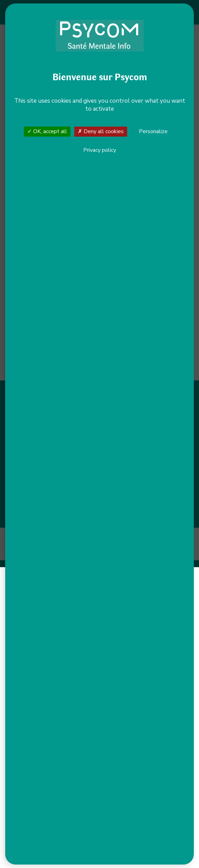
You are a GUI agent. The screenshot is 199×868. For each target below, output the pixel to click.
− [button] (23, 238)
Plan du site (107, 538)
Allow (65, 68)
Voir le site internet (67, 180)
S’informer (143, 399)
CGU (123, 544)
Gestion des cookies (90, 544)
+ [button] (23, 228)
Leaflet (21, 307)
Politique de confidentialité (153, 538)
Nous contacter (51, 433)
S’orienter (143, 408)
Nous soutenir (143, 436)
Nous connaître (143, 427)
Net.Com (116, 550)
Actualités (143, 445)
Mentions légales (69, 538)
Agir (143, 417)
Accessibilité (31, 538)
